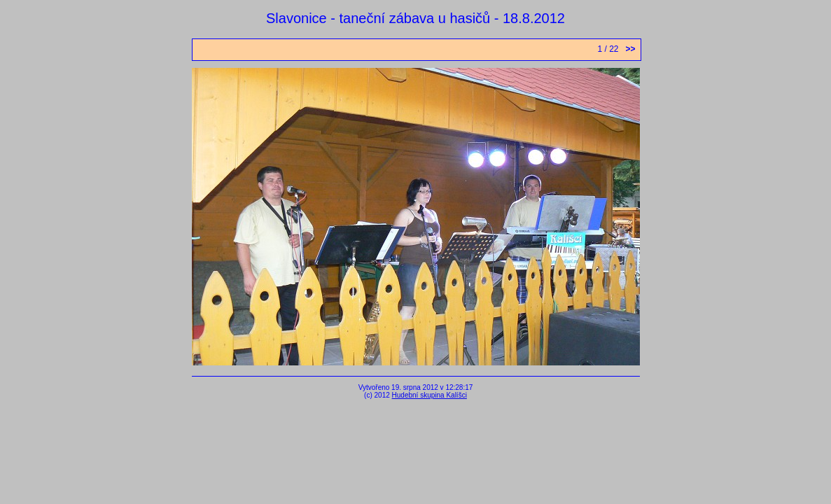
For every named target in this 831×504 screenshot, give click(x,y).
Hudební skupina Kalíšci (430, 395)
